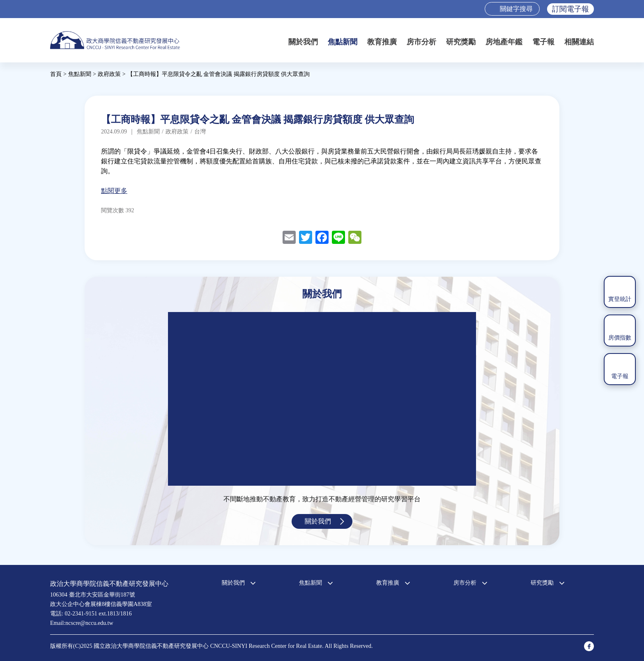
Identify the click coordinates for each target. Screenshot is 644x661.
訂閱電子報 (570, 9)
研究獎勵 (461, 42)
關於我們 (303, 42)
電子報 (543, 42)
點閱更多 (114, 191)
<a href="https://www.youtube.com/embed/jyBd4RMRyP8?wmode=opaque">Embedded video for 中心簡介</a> (322, 399)
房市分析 (421, 42)
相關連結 (579, 42)
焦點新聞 (343, 42)
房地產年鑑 (504, 42)
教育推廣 (382, 42)
